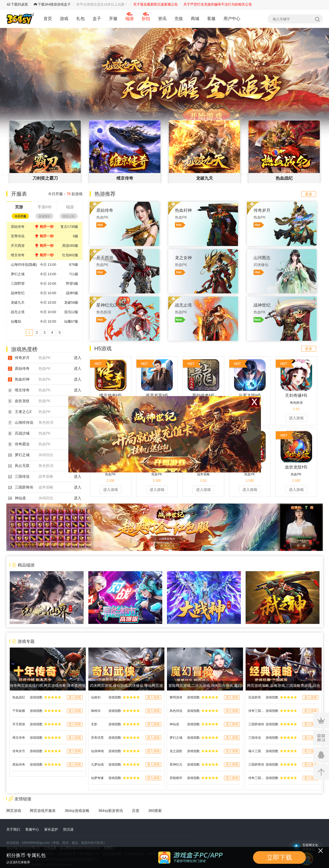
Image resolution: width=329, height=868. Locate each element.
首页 (48, 19)
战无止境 (18, 312)
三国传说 (22, 476)
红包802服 (70, 255)
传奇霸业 (22, 444)
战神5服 (72, 293)
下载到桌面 (17, 4)
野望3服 (72, 283)
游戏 (64, 19)
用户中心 (232, 19)
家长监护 (51, 829)
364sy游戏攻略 (77, 811)
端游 (130, 19)
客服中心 (32, 829)
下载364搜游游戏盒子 (52, 4)
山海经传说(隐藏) (24, 265)
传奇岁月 (22, 358)
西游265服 (70, 246)
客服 (211, 19)
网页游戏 (14, 811)
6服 (75, 236)
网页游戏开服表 (43, 811)
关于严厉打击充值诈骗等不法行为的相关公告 (218, 4)
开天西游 (18, 246)
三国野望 (18, 283)
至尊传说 (18, 236)
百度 (136, 811)
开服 (113, 19)
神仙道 (20, 498)
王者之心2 (23, 412)
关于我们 (13, 829)
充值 (179, 19)
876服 (74, 265)
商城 (195, 19)
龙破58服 (71, 302)
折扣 (146, 19)
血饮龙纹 (22, 401)
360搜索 (155, 811)
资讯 (162, 19)
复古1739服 (69, 227)
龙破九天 (18, 302)
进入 (78, 358)
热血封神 (22, 379)
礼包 (80, 19)
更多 (309, 194)
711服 (74, 274)
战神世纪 (18, 293)
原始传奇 (18, 227)
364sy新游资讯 (111, 811)
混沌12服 (71, 312)
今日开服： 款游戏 (65, 194)
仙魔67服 (71, 321)
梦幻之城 (18, 274)
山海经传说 (24, 422)
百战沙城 (22, 433)
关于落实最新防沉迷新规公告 (156, 4)
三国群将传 (24, 487)
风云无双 (22, 466)
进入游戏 (296, 418)
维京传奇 (18, 255)
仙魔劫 (16, 321)
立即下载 (279, 857)
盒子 (97, 19)
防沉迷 (68, 829)
